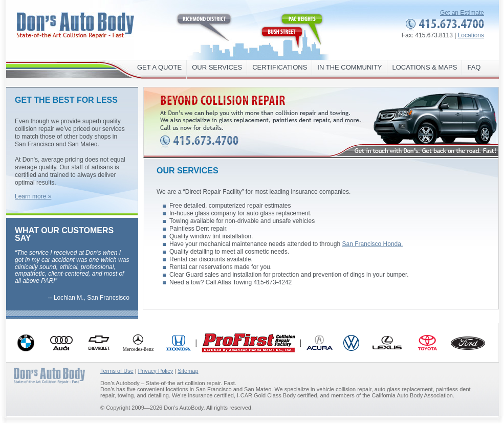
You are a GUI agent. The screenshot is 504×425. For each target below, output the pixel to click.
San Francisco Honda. (373, 244)
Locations (471, 35)
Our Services (217, 67)
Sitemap (188, 371)
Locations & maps (425, 67)
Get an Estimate (462, 13)
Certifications (280, 67)
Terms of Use (117, 371)
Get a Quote (159, 67)
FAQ (474, 67)
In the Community (349, 67)
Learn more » (33, 196)
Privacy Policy (156, 371)
